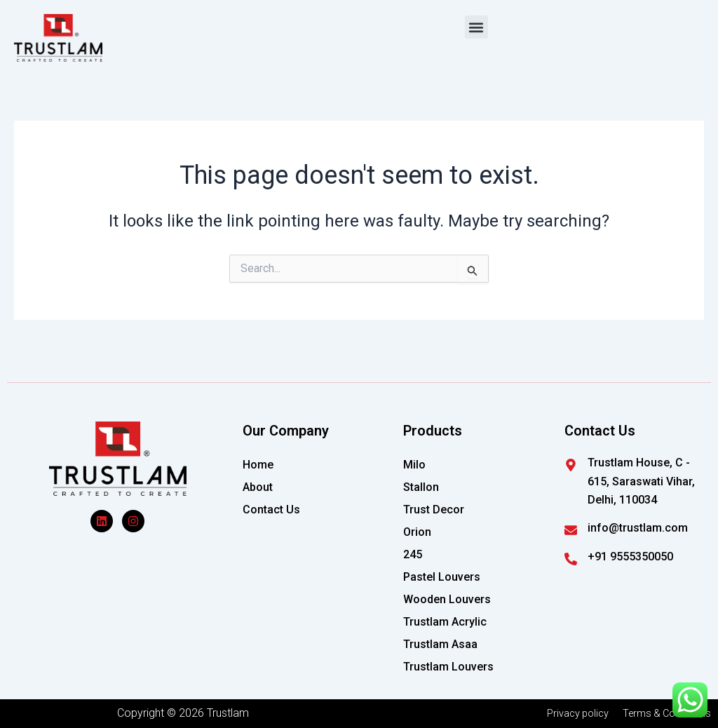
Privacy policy (567, 713)
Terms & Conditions (663, 713)
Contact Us (271, 510)
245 (413, 554)
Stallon (421, 487)
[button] (476, 27)
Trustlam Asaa (440, 644)
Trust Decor (434, 510)
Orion (417, 532)
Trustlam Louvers (448, 667)
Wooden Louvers (447, 599)
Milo (414, 465)
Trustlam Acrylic (445, 622)
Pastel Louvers (442, 577)
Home (258, 465)
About (258, 487)
